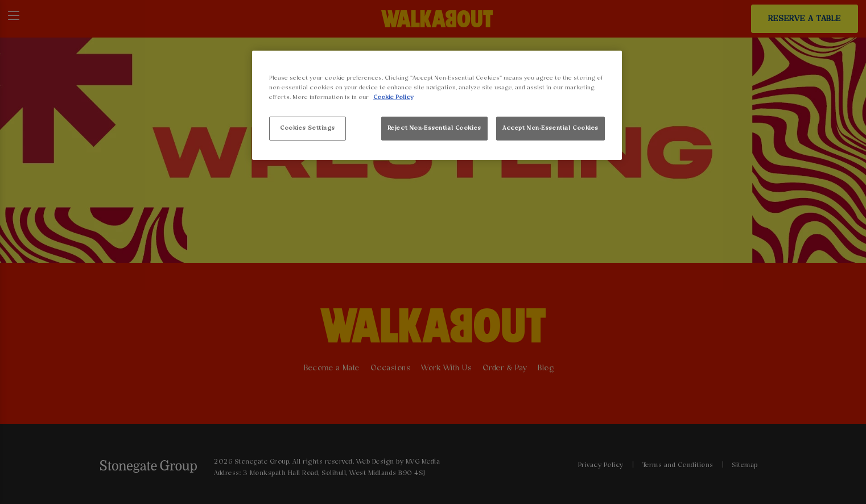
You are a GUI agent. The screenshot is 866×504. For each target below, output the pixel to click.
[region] (437, 106)
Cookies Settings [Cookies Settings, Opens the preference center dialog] (308, 128)
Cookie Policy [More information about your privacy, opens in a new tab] (393, 97)
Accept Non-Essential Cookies (550, 128)
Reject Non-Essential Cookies (434, 128)
